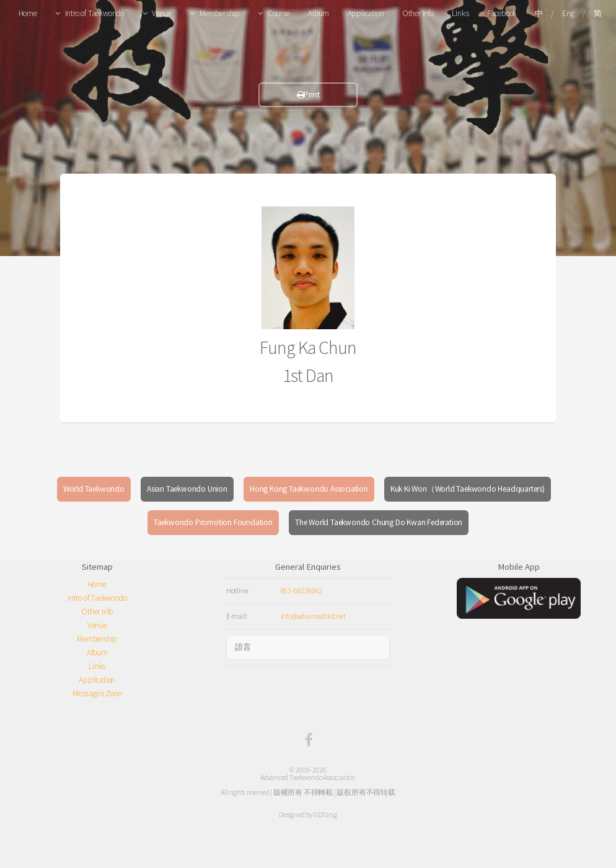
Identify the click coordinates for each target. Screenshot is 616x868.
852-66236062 (302, 591)
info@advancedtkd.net (313, 616)
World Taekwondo (94, 489)
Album (319, 13)
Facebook (502, 13)
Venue (162, 13)
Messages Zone (97, 693)
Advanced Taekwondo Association (308, 777)
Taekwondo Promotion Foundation (213, 522)
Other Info (418, 13)
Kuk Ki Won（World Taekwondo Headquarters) (468, 489)
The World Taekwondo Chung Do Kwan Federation (379, 522)
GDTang (325, 814)
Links (460, 13)
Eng (568, 13)
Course (279, 13)
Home (28, 13)
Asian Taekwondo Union (187, 489)
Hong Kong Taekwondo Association (309, 489)
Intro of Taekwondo (95, 13)
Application (366, 13)
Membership (220, 13)
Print (308, 95)
